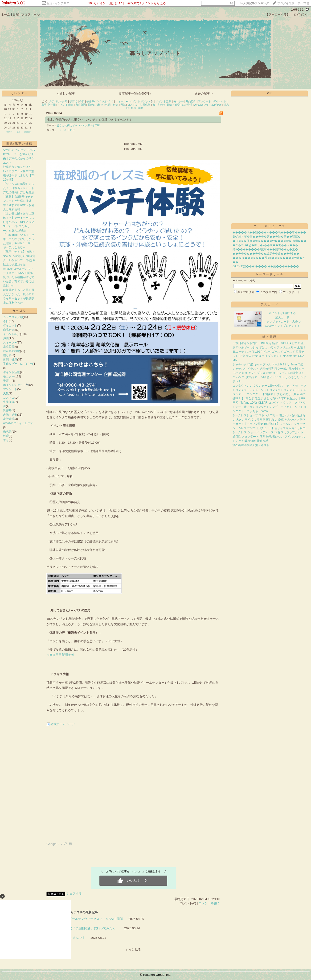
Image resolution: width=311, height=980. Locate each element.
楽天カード (270, 304)
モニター (9, 376)
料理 (6, 436)
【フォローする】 (278, 14)
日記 (16, 14)
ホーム (6, 14)
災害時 (7, 410)
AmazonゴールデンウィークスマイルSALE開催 (90, 919)
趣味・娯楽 (10, 415)
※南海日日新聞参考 (60, 655)
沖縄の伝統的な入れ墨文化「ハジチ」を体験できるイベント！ (89, 120)
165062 (297, 10)
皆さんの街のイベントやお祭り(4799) (79, 125)
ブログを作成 (286, 3)
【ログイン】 (300, 14)
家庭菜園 (9, 347)
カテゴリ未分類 (13, 317)
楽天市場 (303, 3)
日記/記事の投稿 (19, 144)
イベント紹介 (12, 334)
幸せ (6, 440)
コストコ (9, 398)
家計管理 (9, 419)
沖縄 (6, 338)
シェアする (74, 894)
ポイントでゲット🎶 (16, 385)
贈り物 (7, 355)
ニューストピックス (270, 226)
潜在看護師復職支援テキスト (251, 445)
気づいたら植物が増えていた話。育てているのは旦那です (19, 281)
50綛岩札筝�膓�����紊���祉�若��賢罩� (267, 237)
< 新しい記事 (66, 93)
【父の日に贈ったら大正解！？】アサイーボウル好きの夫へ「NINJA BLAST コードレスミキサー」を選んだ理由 (19, 222)
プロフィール (30, 14)
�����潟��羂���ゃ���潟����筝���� (269, 232)
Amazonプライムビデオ (18, 423)
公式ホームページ (63, 724)
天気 (6, 393)
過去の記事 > (204, 93)
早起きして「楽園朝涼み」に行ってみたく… (88, 928)
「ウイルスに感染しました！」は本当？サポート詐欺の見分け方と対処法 (19, 188)
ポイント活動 (12, 372)
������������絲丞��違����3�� (266, 254)
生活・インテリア (58, 3)
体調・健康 (10, 360)
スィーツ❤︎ (10, 343)
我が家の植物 (12, 351)
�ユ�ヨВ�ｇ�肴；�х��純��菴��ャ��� (265, 245)
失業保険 (9, 402)
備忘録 (7, 432)
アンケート (10, 389)
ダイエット (10, 326)
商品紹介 (9, 330)
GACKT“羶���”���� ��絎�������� (266, 266)
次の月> (28, 132)
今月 (18, 132)
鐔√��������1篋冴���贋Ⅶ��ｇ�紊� (265, 249)
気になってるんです (71, 938)
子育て (7, 381)
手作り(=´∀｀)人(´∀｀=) (18, 364)
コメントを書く (209, 903)
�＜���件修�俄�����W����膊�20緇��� (269, 241)
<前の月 (9, 132)
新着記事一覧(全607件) (135, 93)
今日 (6, 321)
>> (254, 3)
